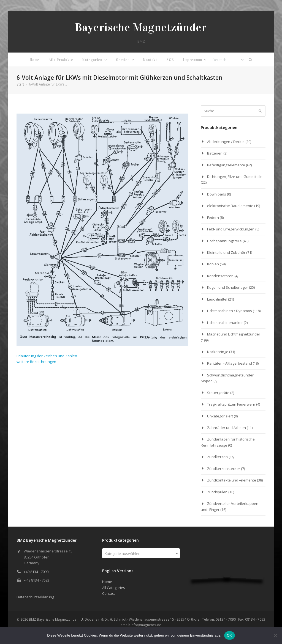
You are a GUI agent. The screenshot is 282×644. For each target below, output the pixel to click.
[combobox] (141, 553)
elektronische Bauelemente (230, 206)
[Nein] (275, 635)
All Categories (114, 588)
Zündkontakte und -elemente (232, 480)
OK (230, 635)
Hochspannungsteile (224, 241)
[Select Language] (228, 60)
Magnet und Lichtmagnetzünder (234, 334)
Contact (109, 593)
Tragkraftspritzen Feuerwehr (231, 404)
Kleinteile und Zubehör (226, 252)
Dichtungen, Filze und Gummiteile (235, 177)
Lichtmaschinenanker (225, 323)
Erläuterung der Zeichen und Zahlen (47, 356)
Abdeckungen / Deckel (226, 142)
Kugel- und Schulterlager (228, 287)
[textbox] (141, 554)
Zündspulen (217, 492)
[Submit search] (260, 111)
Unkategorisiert (220, 416)
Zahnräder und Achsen (227, 428)
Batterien (215, 153)
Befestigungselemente (226, 165)
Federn (213, 218)
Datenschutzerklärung (35, 597)
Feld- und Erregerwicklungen (231, 229)
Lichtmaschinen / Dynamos (230, 311)
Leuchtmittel (217, 299)
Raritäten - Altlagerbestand (230, 363)
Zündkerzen (217, 457)
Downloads (217, 194)
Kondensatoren (220, 276)
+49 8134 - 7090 (36, 572)
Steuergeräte (218, 393)
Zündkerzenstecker (224, 469)
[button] (251, 60)
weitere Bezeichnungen (36, 362)
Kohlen (213, 264)
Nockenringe (218, 352)
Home (107, 582)
